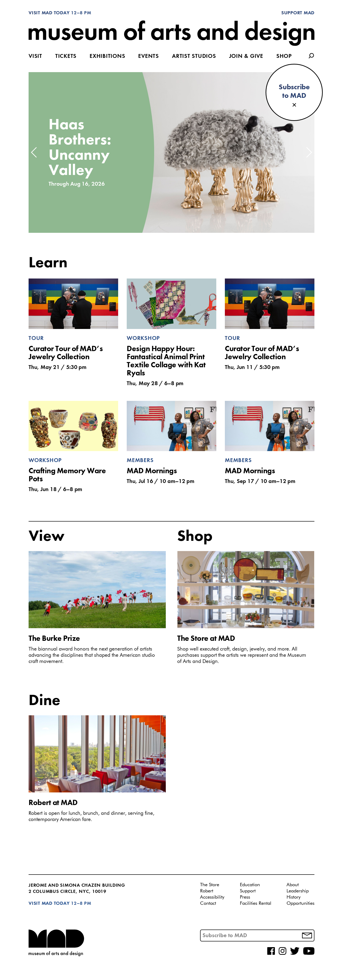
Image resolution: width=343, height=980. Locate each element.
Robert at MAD (53, 803)
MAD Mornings (152, 471)
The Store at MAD (206, 639)
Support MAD (298, 13)
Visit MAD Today (49, 13)
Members (140, 461)
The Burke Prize (54, 639)
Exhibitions (107, 56)
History (294, 897)
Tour (36, 338)
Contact (208, 903)
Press (245, 897)
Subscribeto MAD (294, 92)
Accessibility (212, 897)
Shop (284, 56)
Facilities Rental (256, 903)
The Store (210, 885)
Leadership (298, 891)
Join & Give (246, 56)
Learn (48, 263)
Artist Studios (194, 56)
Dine (44, 701)
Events (149, 56)
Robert (207, 891)
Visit (35, 56)
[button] (34, 152)
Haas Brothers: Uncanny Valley (80, 148)
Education (250, 885)
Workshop (143, 338)
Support (248, 891)
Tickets (66, 56)
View (47, 537)
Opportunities (300, 903)
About (293, 885)
